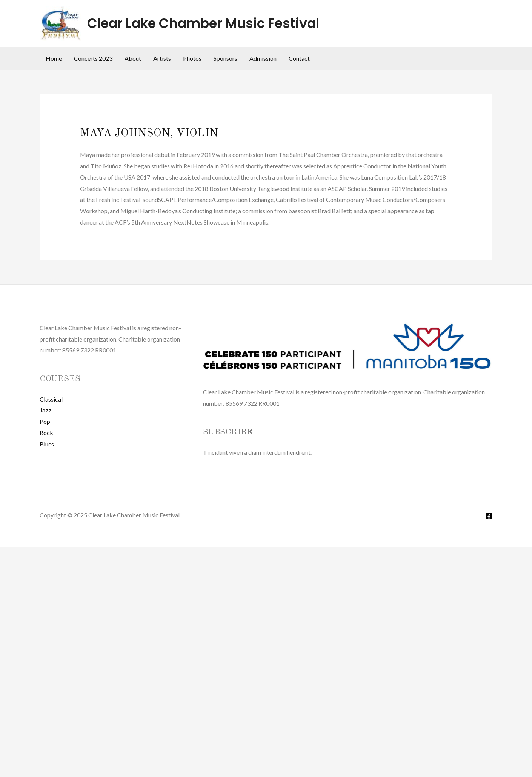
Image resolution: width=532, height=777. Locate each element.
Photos (192, 58)
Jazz (45, 410)
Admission (263, 58)
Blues (47, 444)
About (133, 58)
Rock (46, 433)
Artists (162, 58)
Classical (51, 399)
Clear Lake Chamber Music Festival (203, 23)
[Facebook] (489, 516)
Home (54, 58)
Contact (299, 58)
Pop (45, 421)
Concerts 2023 (93, 58)
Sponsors (225, 58)
